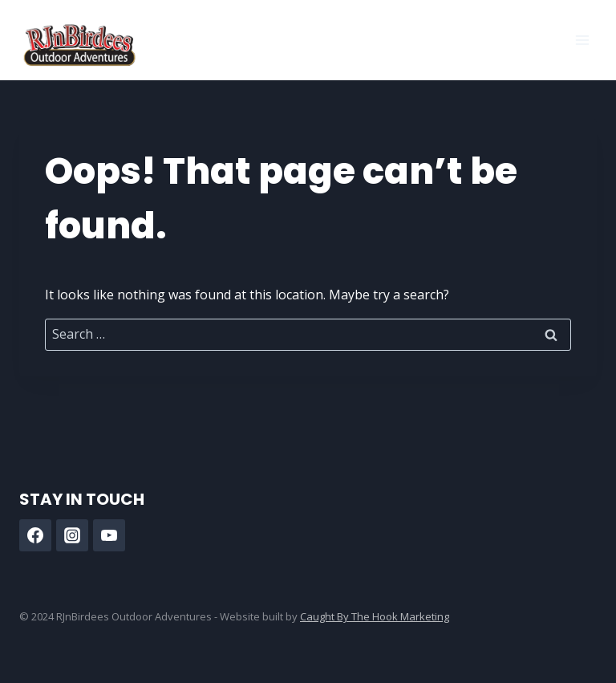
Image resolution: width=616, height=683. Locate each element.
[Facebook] (35, 535)
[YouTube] (109, 535)
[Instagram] (72, 535)
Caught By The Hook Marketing (375, 616)
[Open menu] (582, 40)
